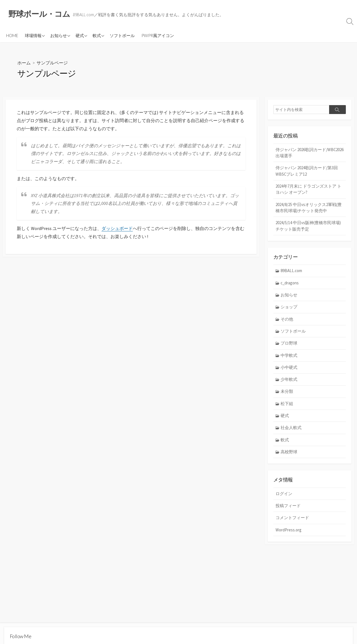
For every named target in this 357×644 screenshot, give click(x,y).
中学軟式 (289, 356)
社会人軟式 (291, 429)
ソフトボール (122, 35)
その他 (287, 320)
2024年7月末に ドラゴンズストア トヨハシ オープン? (308, 190)
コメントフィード (292, 520)
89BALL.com (292, 271)
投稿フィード (288, 508)
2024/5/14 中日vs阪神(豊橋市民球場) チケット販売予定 (308, 227)
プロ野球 (289, 344)
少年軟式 (289, 381)
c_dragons (290, 284)
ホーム (24, 63)
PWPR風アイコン (158, 35)
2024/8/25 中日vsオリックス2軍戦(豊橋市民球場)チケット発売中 (309, 208)
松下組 (287, 405)
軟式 (97, 35)
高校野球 (289, 454)
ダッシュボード (117, 229)
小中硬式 (289, 369)
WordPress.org (289, 532)
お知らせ (59, 35)
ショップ (289, 308)
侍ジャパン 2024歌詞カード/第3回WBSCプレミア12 (307, 171)
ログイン (284, 496)
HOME (12, 35)
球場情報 (33, 35)
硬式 (80, 35)
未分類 (287, 393)
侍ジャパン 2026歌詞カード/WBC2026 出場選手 (299, 153)
